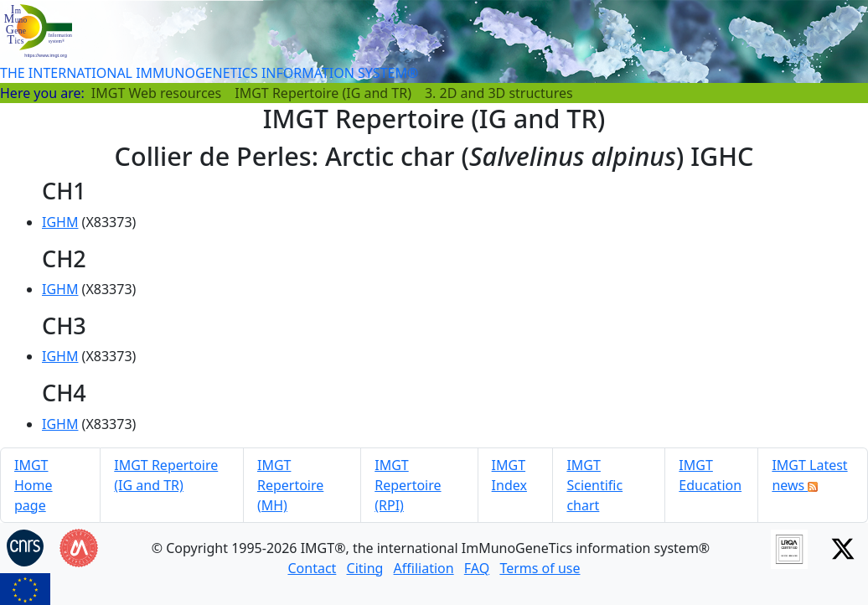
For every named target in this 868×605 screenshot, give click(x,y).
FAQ (477, 568)
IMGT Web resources (156, 93)
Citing (365, 568)
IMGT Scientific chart (594, 485)
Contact (312, 568)
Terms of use (540, 568)
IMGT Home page (34, 485)
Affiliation (424, 568)
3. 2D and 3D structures (499, 93)
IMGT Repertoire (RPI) (408, 485)
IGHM (60, 222)
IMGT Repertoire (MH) (290, 485)
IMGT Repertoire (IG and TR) (323, 93)
